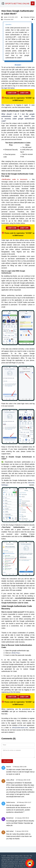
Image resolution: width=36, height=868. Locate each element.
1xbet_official (10, 780)
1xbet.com (12, 93)
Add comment (7, 761)
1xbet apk (24, 93)
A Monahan (26, 17)
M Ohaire (32, 17)
